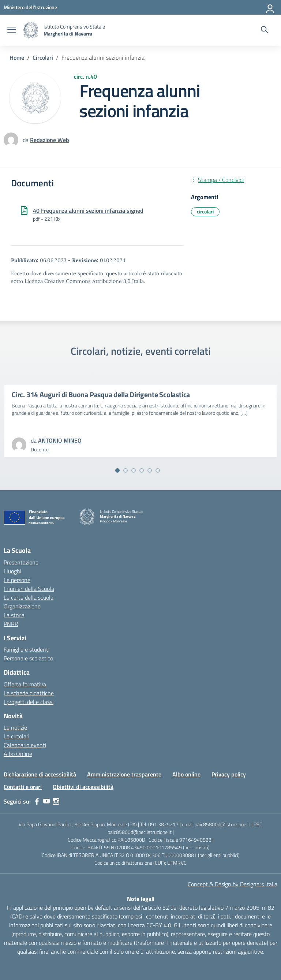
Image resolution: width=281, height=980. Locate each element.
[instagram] (56, 801)
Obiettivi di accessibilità (83, 787)
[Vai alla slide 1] (117, 470)
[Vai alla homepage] (31, 30)
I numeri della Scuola (29, 589)
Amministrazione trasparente (124, 774)
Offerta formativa (25, 684)
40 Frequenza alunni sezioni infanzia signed (88, 210)
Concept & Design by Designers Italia (233, 884)
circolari (205, 211)
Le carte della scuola (29, 597)
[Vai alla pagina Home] (17, 57)
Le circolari (16, 736)
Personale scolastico (28, 658)
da (26, 140)
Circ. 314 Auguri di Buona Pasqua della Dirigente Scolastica (101, 394)
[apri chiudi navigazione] (12, 30)
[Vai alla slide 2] (125, 470)
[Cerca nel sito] (264, 30)
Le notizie (15, 727)
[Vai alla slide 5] (150, 470)
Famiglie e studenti (27, 649)
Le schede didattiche (29, 693)
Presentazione (21, 562)
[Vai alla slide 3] (134, 470)
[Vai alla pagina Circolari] (43, 57)
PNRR (11, 624)
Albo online (186, 774)
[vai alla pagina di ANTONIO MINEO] (60, 440)
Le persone (17, 580)
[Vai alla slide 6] (158, 470)
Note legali (141, 899)
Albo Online (18, 754)
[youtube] (46, 801)
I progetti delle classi (29, 702)
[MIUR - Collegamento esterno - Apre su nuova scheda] (30, 7)
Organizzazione (22, 606)
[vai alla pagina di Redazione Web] (50, 140)
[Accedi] (270, 7)
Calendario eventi (25, 745)
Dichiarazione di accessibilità (40, 774)
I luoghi (12, 571)
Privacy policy (229, 774)
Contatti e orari (23, 787)
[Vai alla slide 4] (142, 470)
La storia (14, 615)
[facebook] (37, 801)
